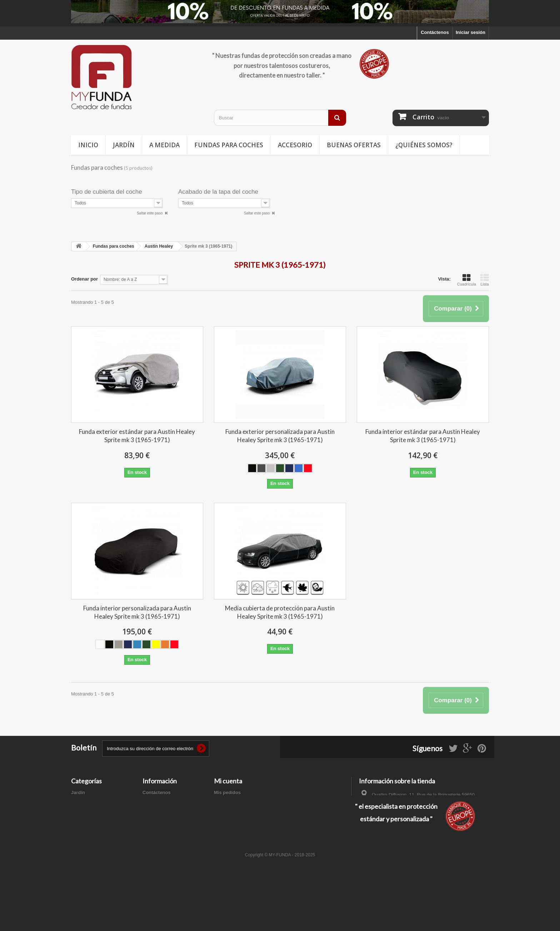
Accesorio (295, 145)
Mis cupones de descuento (244, 830)
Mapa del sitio (158, 845)
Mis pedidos (227, 793)
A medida (164, 145)
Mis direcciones (231, 811)
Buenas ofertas (354, 145)
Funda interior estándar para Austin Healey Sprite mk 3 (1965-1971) (423, 436)
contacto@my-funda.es (410, 819)
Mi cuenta (228, 781)
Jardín (124, 145)
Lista (485, 280)
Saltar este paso (150, 213)
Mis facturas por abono (239, 802)
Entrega (151, 802)
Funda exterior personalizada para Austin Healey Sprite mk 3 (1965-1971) (280, 436)
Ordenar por (84, 279)
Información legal (162, 811)
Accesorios (84, 830)
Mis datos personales (237, 820)
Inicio (88, 145)
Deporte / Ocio (87, 811)
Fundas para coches (229, 145)
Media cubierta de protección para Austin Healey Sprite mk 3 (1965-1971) (280, 612)
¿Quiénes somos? (424, 145)
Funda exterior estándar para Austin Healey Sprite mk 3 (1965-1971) (137, 436)
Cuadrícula (467, 280)
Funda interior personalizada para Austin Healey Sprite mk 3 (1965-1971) (137, 612)
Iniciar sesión (471, 32)
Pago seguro (157, 836)
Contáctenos (435, 32)
